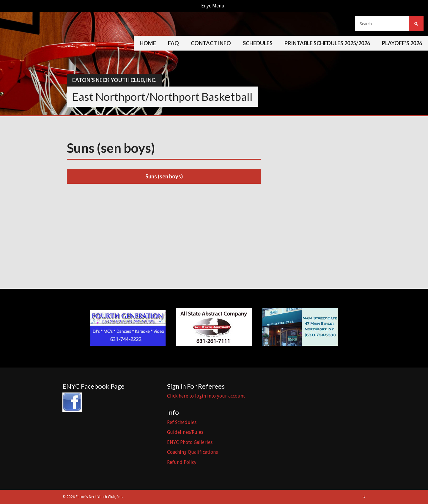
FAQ (173, 43)
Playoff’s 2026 (402, 43)
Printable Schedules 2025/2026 (327, 43)
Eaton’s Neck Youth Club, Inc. (114, 80)
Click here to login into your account (206, 396)
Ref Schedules (182, 422)
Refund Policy (182, 462)
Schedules (258, 43)
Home (148, 43)
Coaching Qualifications (192, 452)
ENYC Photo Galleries (190, 442)
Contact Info (211, 43)
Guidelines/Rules (185, 432)
